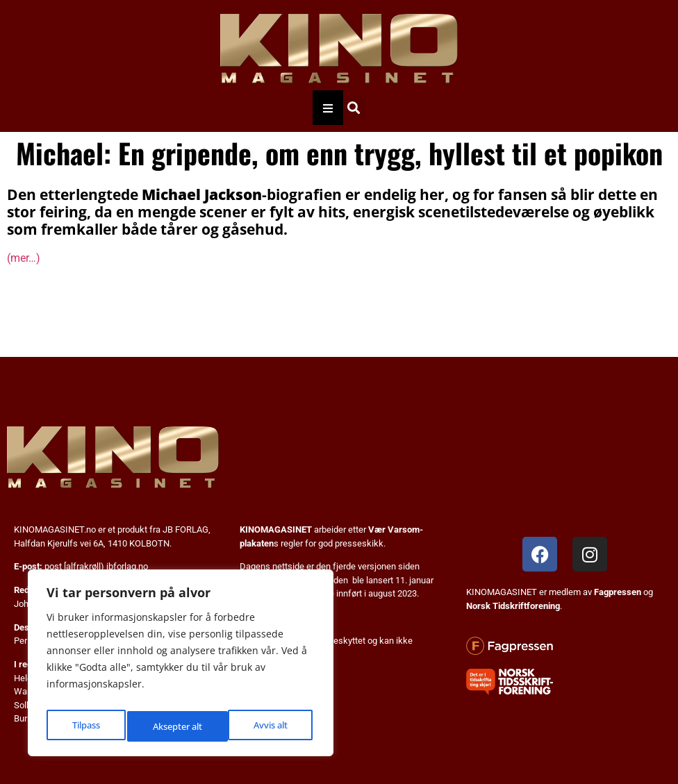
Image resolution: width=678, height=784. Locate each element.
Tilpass (84, 726)
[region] (181, 667)
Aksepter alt (265, 726)
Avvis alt (168, 726)
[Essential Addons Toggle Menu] (328, 108)
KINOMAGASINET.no (55, 529)
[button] (353, 108)
